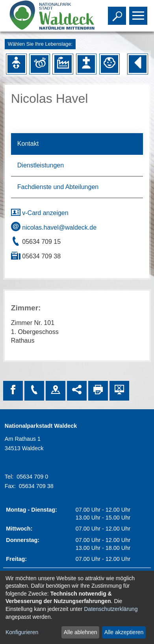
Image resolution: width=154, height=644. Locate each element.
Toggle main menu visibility (139, 12)
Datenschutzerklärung (111, 609)
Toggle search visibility (118, 12)
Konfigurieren (22, 632)
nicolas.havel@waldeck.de (54, 227)
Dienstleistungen (41, 165)
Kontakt (28, 144)
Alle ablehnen (81, 632)
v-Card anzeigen (40, 213)
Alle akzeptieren (124, 632)
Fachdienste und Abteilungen (58, 187)
